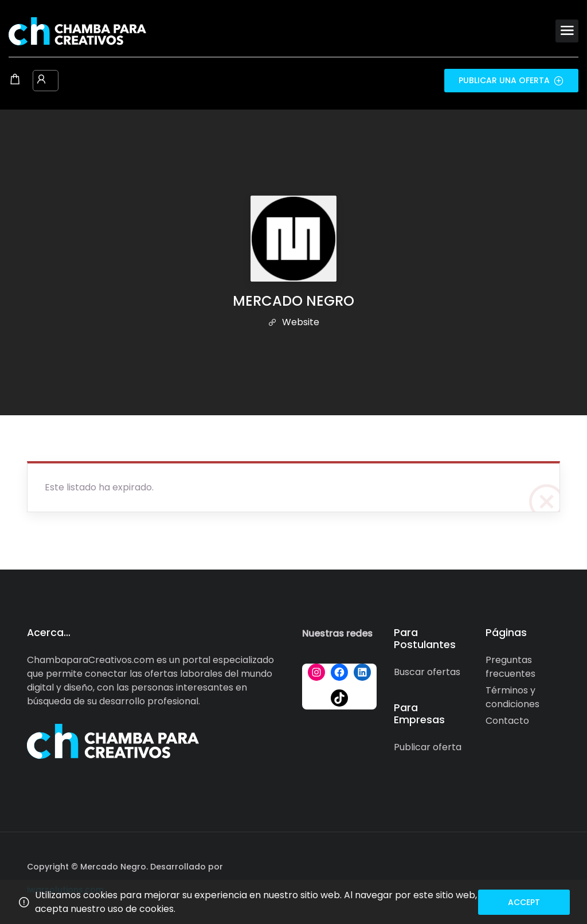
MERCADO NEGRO (293, 301)
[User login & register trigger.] (41, 80)
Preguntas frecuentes (510, 667)
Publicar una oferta (511, 80)
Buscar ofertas (427, 672)
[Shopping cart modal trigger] (15, 80)
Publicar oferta (428, 747)
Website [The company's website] (293, 322)
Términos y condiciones (512, 697)
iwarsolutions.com (65, 890)
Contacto (507, 721)
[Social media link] (550, 865)
